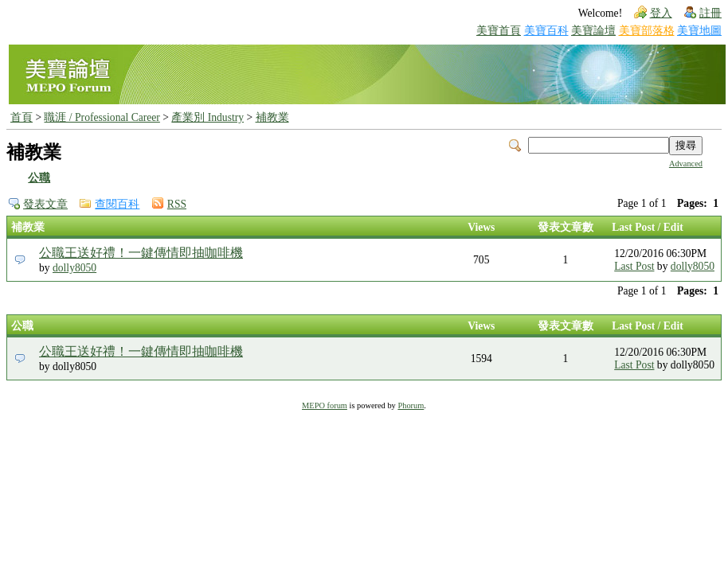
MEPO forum (325, 405)
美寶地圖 (699, 31)
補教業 (272, 117)
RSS (177, 204)
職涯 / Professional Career (102, 117)
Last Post (634, 266)
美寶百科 (546, 31)
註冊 (710, 13)
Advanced (686, 164)
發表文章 (45, 204)
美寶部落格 (647, 31)
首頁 (22, 117)
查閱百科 (117, 204)
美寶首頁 (499, 31)
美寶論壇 (593, 31)
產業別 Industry (207, 117)
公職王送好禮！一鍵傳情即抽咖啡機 (141, 253)
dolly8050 (74, 268)
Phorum (411, 405)
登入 (661, 13)
